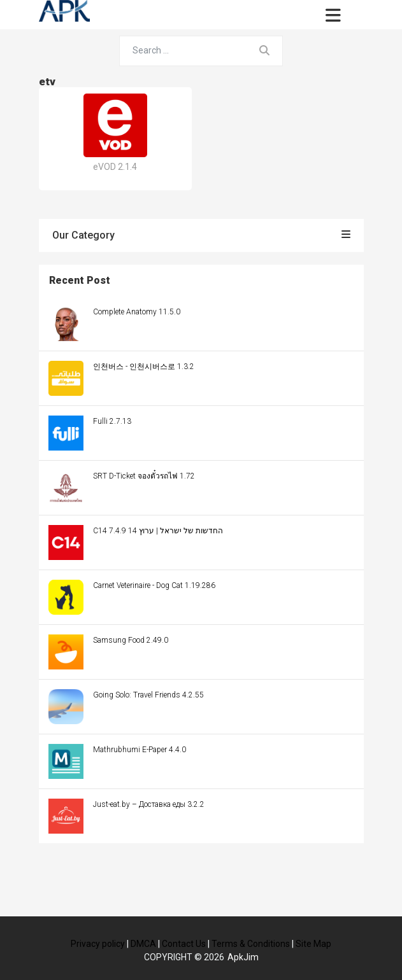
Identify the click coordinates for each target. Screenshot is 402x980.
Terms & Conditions (251, 944)
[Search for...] (183, 51)
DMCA (143, 944)
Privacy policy (98, 944)
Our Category (201, 235)
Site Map (313, 944)
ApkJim (243, 957)
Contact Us (184, 944)
